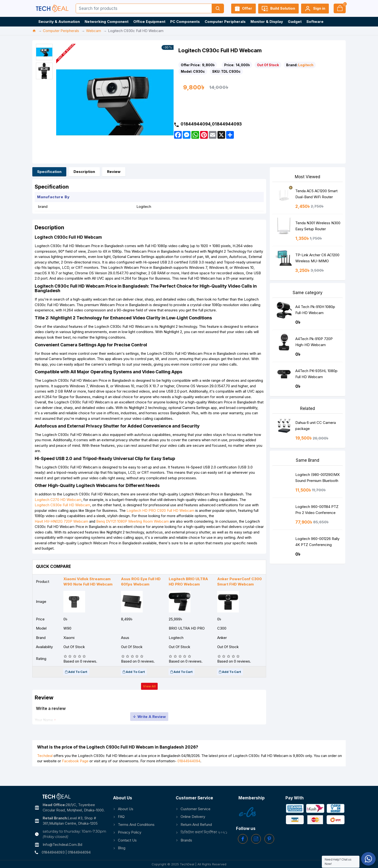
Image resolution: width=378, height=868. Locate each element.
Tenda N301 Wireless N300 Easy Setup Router (318, 226)
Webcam (94, 31)
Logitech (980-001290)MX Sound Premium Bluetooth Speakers (317, 479)
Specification (49, 172)
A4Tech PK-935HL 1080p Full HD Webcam (316, 374)
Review (114, 172)
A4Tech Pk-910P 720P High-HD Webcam (314, 342)
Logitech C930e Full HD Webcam (65, 515)
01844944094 (189, 776)
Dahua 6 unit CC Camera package (316, 426)
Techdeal (45, 770)
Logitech (306, 65)
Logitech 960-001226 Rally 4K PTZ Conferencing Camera (317, 543)
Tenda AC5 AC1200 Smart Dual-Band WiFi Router (316, 194)
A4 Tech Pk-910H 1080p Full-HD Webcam (315, 310)
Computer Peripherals (61, 31)
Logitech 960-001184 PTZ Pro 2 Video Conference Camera (317, 511)
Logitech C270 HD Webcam (61, 510)
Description (84, 172)
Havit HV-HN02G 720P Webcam (64, 531)
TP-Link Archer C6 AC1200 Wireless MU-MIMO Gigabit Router (317, 259)
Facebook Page (75, 776)
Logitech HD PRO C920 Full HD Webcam (163, 521)
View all (149, 698)
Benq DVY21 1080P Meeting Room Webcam (135, 531)
